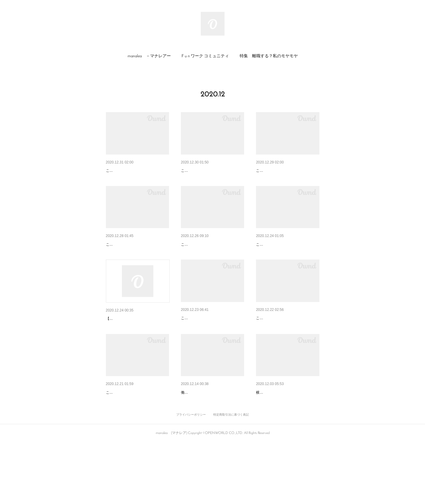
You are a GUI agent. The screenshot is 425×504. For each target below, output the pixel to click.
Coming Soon (120, 349)
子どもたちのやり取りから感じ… (287, 171)
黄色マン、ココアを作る (204, 260)
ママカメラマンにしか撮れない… (287, 438)
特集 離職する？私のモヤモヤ (269, 56)
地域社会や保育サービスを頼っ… (212, 438)
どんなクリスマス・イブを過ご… (287, 260)
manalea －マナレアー (149, 56)
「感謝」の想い (120, 171)
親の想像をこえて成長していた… (137, 438)
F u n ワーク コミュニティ (205, 56)
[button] (149, 56)
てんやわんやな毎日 (200, 349)
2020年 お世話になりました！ (209, 171)
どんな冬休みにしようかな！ (133, 260)
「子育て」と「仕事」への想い (285, 349)
